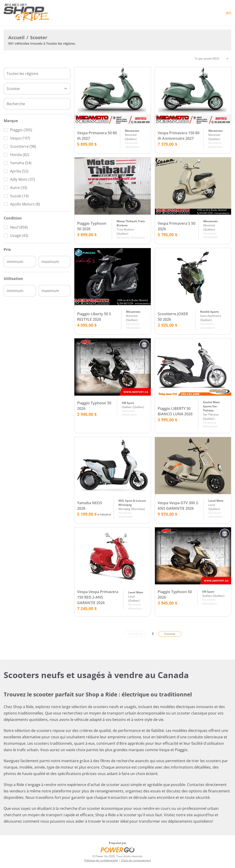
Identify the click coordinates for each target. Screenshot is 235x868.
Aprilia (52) (19, 171)
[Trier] (212, 59)
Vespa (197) (20, 138)
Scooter (39, 37)
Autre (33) (19, 188)
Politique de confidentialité (101, 860)
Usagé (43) (19, 235)
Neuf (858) (19, 227)
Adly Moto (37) (22, 179)
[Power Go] (117, 850)
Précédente (136, 634)
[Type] (37, 89)
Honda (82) (20, 155)
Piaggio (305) (21, 130)
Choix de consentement (136, 860)
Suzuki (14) (19, 196)
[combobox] (37, 74)
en (229, 13)
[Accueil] (28, 13)
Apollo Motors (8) (25, 204)
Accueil (16, 37)
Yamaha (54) (21, 163)
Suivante (170, 634)
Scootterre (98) (23, 146)
